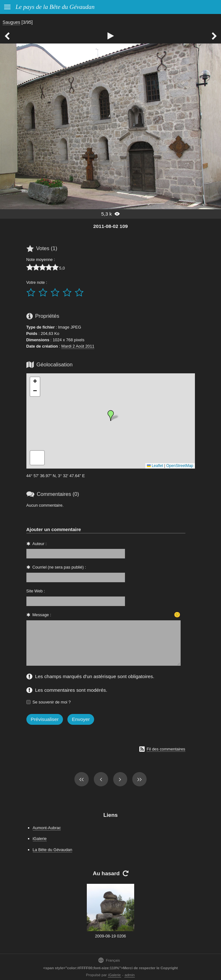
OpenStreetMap (180, 466)
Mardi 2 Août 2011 (78, 346)
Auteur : (40, 544)
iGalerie (40, 839)
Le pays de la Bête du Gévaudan (55, 7)
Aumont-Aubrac (47, 828)
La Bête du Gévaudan (53, 850)
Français (109, 960)
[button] (111, 416)
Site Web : (36, 591)
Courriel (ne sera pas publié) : (59, 567)
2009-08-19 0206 (110, 936)
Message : (42, 615)
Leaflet (155, 466)
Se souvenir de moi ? (52, 702)
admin (130, 975)
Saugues (11, 22)
